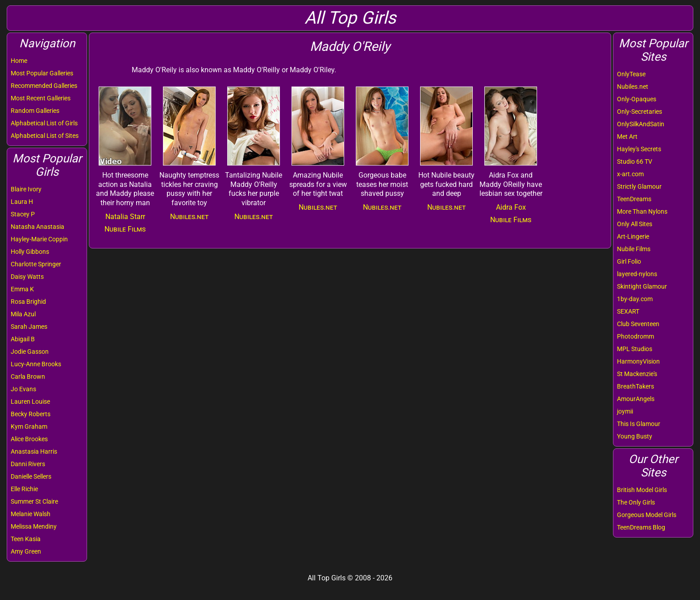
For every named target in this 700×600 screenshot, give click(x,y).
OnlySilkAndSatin (641, 124)
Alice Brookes (29, 439)
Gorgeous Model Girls (647, 515)
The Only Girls (636, 502)
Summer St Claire (34, 501)
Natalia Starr (125, 217)
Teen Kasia (26, 539)
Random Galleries (35, 111)
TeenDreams (634, 199)
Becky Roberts (31, 414)
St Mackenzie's (637, 374)
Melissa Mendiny (34, 526)
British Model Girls (642, 490)
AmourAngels (636, 399)
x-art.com (630, 174)
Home (19, 61)
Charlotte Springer (36, 264)
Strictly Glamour (639, 186)
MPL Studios (635, 349)
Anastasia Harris (34, 451)
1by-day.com (635, 299)
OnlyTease (631, 74)
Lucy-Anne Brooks (36, 364)
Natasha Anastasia (37, 227)
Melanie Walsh (31, 514)
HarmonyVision (638, 361)
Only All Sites (635, 224)
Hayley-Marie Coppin (39, 239)
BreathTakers (635, 386)
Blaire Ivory (26, 189)
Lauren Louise (30, 401)
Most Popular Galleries (42, 73)
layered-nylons (637, 274)
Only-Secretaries (640, 112)
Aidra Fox (511, 207)
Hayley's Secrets (639, 149)
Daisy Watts (27, 277)
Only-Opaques (637, 99)
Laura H (22, 202)
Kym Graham (29, 426)
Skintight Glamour (642, 286)
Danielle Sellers (31, 476)
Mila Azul (23, 314)
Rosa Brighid (28, 302)
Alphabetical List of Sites (45, 136)
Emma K (22, 289)
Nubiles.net (633, 87)
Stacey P (23, 214)
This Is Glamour (639, 424)
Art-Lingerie (633, 236)
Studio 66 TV (635, 161)
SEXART (628, 311)
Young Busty (635, 436)
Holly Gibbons (30, 252)
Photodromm (635, 336)
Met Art (627, 137)
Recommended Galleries (44, 86)
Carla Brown (28, 377)
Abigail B (23, 339)
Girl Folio (629, 261)
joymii (625, 411)
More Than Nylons (642, 211)
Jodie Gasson (30, 352)
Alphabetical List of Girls (44, 123)
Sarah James (29, 327)
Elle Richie (24, 489)
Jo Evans (23, 389)
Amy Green (26, 551)
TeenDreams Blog (641, 527)
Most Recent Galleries (41, 98)
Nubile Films (634, 249)
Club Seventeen (638, 324)
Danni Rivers (28, 464)
